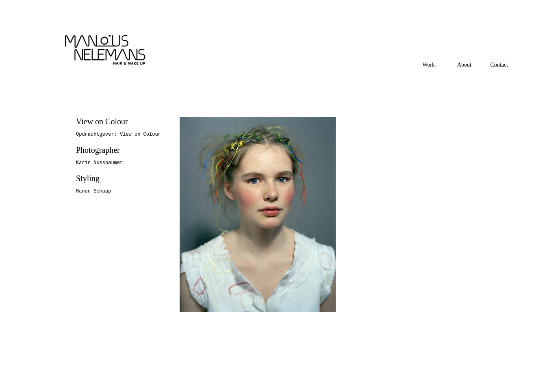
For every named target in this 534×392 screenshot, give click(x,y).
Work (429, 65)
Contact (499, 65)
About (464, 65)
